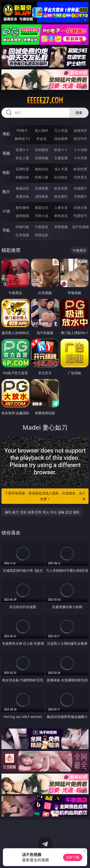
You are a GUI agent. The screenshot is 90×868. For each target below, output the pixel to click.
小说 (6, 211)
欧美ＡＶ (61, 150)
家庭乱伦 (42, 207)
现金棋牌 (61, 139)
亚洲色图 (42, 188)
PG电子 (22, 130)
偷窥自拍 (22, 188)
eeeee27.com (45, 100)
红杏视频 (22, 235)
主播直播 (61, 158)
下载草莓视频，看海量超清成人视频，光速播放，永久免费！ (46, 496)
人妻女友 (61, 207)
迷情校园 (22, 216)
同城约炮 (22, 227)
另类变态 (80, 177)
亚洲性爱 (22, 169)
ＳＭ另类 (80, 158)
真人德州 (42, 130)
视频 (6, 153)
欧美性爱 (80, 169)
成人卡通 (61, 169)
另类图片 (80, 196)
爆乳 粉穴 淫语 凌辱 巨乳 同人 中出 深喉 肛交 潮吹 (42, 512)
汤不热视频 (80, 227)
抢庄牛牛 (80, 139)
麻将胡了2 (22, 139)
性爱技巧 (80, 216)
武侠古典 (80, 207)
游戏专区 (80, 130)
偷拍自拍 (42, 169)
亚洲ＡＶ (22, 150)
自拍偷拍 (42, 150)
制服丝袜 (22, 177)
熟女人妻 (22, 158)
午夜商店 (42, 227)
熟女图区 (61, 196)
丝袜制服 (42, 158)
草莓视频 (61, 227)
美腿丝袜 (22, 196)
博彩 (6, 134)
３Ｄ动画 (80, 150)
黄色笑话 (61, 216)
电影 (6, 172)
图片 (6, 192)
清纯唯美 (42, 196)
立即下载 (73, 857)
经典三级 (42, 177)
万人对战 (61, 130)
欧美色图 (61, 188)
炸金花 (42, 139)
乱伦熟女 (61, 177)
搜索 (79, 113)
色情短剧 (42, 235)
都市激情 (22, 207)
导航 (6, 230)
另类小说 (42, 216)
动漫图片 (80, 188)
